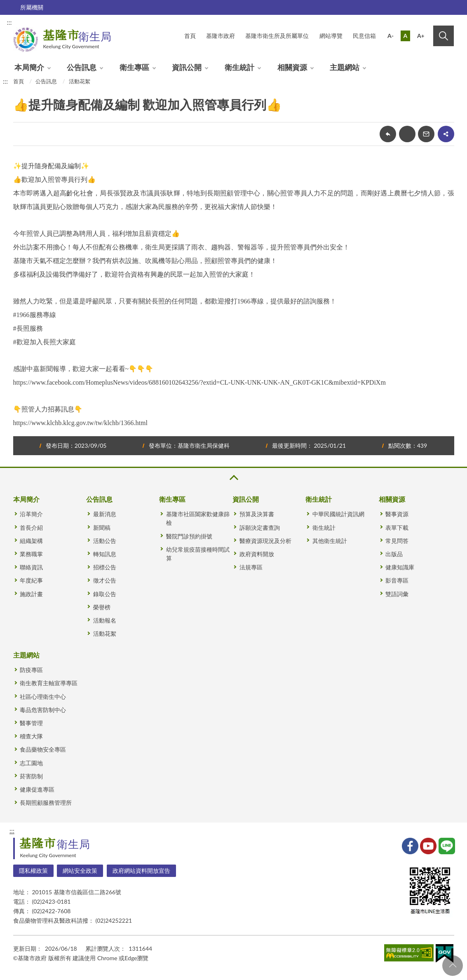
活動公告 (105, 541)
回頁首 (453, 966)
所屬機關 (32, 7)
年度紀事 (31, 580)
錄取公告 (105, 594)
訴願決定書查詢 (260, 528)
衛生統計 (239, 67)
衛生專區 (134, 67)
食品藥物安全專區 (43, 749)
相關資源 (292, 67)
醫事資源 (397, 514)
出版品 (394, 554)
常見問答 (397, 541)
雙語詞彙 (397, 594)
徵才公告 (105, 580)
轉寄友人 (426, 134)
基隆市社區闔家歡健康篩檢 (198, 518)
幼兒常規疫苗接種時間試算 (198, 554)
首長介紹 (31, 528)
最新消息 (105, 514)
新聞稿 (102, 528)
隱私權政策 (33, 871)
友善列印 (407, 134)
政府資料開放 (257, 554)
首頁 (19, 81)
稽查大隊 (31, 736)
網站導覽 (331, 36)
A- (391, 36)
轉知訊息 (105, 554)
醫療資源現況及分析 (265, 541)
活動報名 (105, 620)
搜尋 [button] (444, 36)
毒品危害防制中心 (43, 710)
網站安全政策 (80, 871)
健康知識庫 (400, 567)
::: (9, 22)
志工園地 (31, 763)
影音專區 (397, 580)
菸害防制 (31, 776)
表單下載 (397, 528)
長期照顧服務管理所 (46, 803)
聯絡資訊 (31, 567)
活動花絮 (80, 81)
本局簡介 (29, 67)
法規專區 (251, 567)
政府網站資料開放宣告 (141, 871)
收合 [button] (233, 478)
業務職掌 (31, 554)
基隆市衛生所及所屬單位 (277, 36)
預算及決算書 (257, 514)
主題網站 (345, 67)
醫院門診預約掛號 (189, 536)
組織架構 (31, 541)
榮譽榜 (102, 607)
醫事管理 (31, 723)
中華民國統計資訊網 (338, 514)
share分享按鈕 (446, 134)
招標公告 (105, 567)
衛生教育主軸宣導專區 (49, 683)
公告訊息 (82, 67)
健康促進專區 (37, 789)
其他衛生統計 (330, 541)
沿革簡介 (31, 514)
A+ (421, 36)
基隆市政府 (221, 36)
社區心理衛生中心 (43, 697)
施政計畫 (31, 594)
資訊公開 (187, 67)
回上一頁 (388, 134)
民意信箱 (364, 36)
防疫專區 (31, 670)
